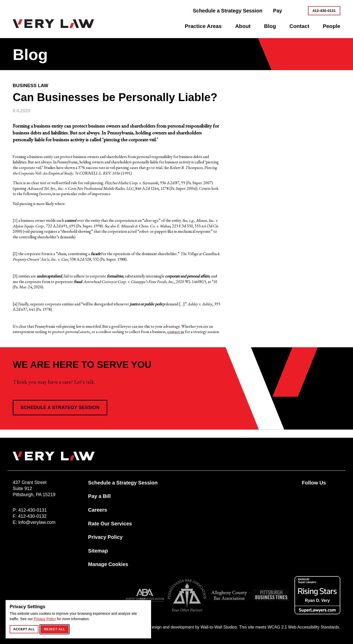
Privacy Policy (45, 619)
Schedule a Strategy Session (60, 407)
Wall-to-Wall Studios (219, 627)
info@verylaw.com (37, 522)
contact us (176, 332)
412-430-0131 (324, 11)
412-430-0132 (32, 516)
